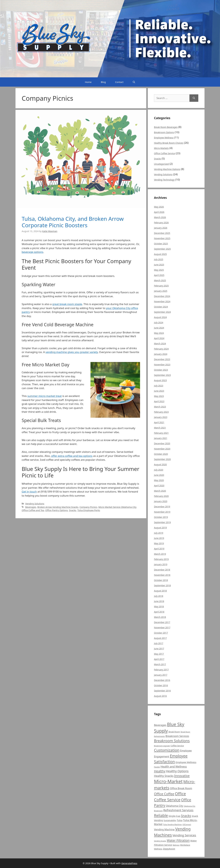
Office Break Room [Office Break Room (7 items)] (181, 788)
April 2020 (159, 486)
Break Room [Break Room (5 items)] (174, 732)
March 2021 (160, 428)
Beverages (31, 507)
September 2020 (162, 459)
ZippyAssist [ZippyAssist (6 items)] (169, 849)
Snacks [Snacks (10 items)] (186, 816)
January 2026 (161, 228)
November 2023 (162, 365)
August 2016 (160, 696)
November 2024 (162, 301)
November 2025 (162, 238)
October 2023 (161, 370)
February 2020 (161, 496)
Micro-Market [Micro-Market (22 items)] (168, 781)
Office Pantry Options (56, 510)
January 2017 (161, 675)
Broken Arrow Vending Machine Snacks (58, 507)
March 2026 (160, 217)
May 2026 (159, 207)
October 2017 (161, 633)
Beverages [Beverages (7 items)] (160, 725)
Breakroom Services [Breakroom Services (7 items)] (177, 736)
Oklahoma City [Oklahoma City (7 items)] (174, 806)
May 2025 (159, 270)
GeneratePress (129, 863)
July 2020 (159, 470)
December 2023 (162, 359)
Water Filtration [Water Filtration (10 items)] (178, 840)
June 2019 (159, 538)
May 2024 (159, 333)
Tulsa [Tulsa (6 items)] (180, 820)
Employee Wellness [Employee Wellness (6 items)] (186, 762)
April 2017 (159, 659)
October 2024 (161, 307)
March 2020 (160, 491)
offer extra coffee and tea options (72, 456)
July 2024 (159, 322)
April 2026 (159, 212)
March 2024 (160, 344)
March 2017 (160, 664)
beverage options (32, 252)
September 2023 (162, 375)
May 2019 (159, 543)
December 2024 (162, 296)
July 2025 (159, 259)
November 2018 (162, 575)
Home (88, 82)
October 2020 (161, 454)
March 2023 (160, 407)
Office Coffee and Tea (33, 510)
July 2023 (159, 386)
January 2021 (161, 438)
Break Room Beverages (166, 127)
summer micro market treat (45, 396)
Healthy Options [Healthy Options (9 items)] (177, 771)
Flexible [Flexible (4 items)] (157, 767)
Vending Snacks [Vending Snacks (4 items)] (160, 841)
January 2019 (161, 564)
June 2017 (159, 649)
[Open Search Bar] (134, 82)
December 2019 (162, 507)
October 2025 (161, 244)
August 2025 (160, 254)
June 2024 (159, 328)
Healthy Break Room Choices (169, 143)
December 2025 (162, 233)
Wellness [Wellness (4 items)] (176, 845)
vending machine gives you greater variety (72, 352)
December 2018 (162, 570)
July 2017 (159, 643)
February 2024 (161, 349)
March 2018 (160, 617)
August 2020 (160, 464)
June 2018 (159, 601)
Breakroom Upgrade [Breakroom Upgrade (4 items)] (162, 746)
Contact (119, 82)
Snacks (73, 510)
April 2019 (159, 549)
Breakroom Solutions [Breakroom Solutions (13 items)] (172, 741)
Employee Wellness (164, 138)
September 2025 (162, 249)
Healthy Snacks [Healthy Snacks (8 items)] (164, 776)
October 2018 (161, 580)
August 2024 (160, 317)
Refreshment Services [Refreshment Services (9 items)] (178, 810)
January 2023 (161, 417)
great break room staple (67, 304)
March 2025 (160, 280)
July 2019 (159, 533)
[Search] (194, 98)
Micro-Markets (161, 148)
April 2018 (159, 612)
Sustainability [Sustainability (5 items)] (170, 820)
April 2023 (159, 401)
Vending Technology (164, 180)
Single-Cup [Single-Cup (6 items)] (174, 816)
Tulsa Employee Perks (89, 510)
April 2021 (159, 422)
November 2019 (162, 512)
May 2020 (159, 480)
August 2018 (160, 591)
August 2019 (160, 528)
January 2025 (161, 291)
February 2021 (161, 433)
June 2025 (159, 265)
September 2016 (162, 691)
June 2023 (159, 391)
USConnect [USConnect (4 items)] (187, 825)
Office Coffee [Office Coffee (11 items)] (164, 794)
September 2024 (162, 312)
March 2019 (160, 554)
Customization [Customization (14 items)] (167, 750)
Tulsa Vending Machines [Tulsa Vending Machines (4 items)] (172, 825)
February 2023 (161, 412)
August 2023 (160, 380)
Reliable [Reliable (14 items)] (161, 815)
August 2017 (160, 638)
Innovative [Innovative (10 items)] (182, 776)
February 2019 (161, 559)
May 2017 (159, 654)
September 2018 (162, 585)
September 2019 (162, 522)
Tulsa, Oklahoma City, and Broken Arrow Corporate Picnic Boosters (73, 222)
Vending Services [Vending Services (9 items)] (184, 835)
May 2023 (159, 396)
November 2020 (162, 449)
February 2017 (161, 670)
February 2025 (161, 286)
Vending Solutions (35, 504)
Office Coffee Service (165, 153)
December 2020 (162, 443)
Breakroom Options (164, 132)
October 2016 (161, 685)
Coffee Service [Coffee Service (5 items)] (177, 746)
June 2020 (159, 475)
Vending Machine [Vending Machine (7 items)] (164, 829)
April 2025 (159, 275)
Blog (103, 82)
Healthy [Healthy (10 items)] (160, 771)
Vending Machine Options (167, 169)
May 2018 (159, 606)
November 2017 (162, 628)
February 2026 (161, 223)
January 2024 (161, 354)
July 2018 (159, 596)
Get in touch (29, 492)
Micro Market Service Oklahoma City (117, 507)
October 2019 (161, 517)
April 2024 (159, 338)
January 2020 (161, 501)
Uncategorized (161, 164)
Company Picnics (88, 507)
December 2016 (162, 680)
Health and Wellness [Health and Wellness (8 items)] (174, 767)
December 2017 (162, 622)
